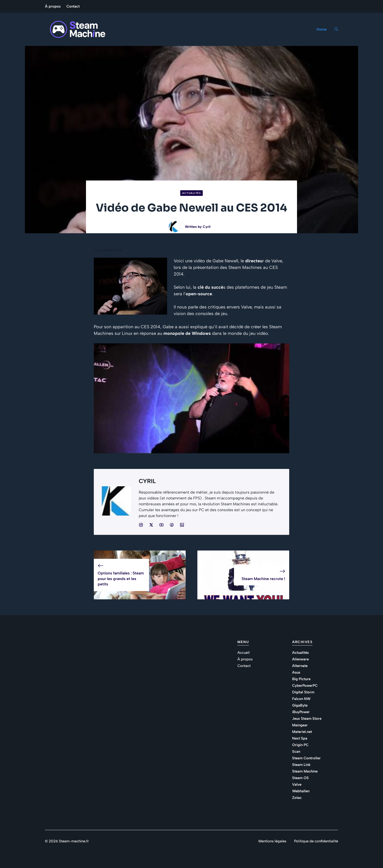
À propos (53, 6)
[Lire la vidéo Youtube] (191, 398)
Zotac (297, 798)
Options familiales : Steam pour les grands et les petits (121, 579)
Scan (296, 752)
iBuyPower (301, 712)
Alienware (300, 659)
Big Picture (301, 679)
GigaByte (300, 705)
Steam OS (300, 778)
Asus (296, 672)
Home (322, 29)
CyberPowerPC (305, 686)
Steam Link (301, 765)
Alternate (300, 666)
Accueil (244, 653)
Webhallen (301, 791)
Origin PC (300, 745)
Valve (297, 784)
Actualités (191, 193)
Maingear (300, 725)
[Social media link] (141, 525)
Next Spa (300, 738)
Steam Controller (306, 758)
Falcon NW (301, 699)
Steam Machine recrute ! (263, 579)
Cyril (207, 227)
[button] (334, 29)
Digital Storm (303, 692)
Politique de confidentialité (316, 841)
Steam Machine (305, 771)
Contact (73, 6)
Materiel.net (302, 732)
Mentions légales (272, 841)
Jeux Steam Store (307, 719)
